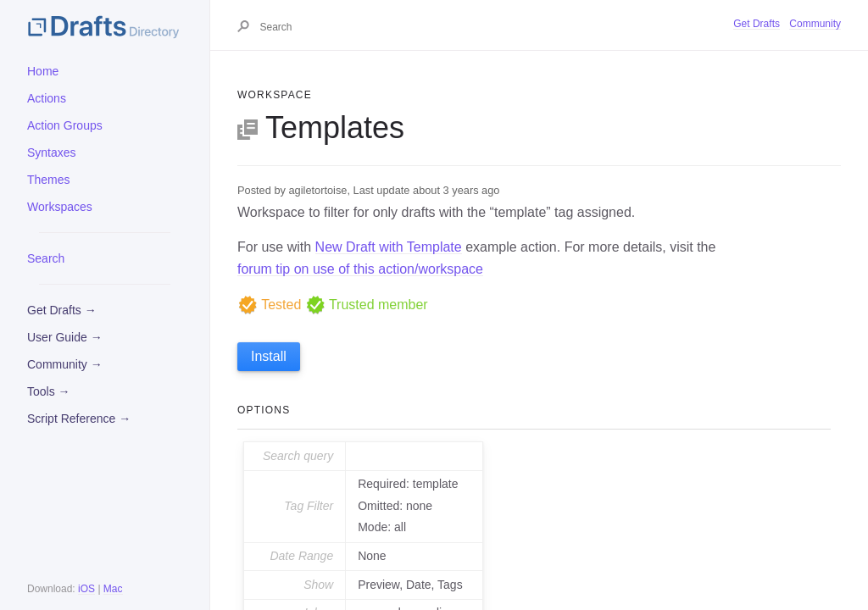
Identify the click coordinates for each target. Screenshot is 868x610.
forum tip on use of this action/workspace (360, 269)
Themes (49, 180)
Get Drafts (757, 24)
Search (46, 258)
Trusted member (367, 305)
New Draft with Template (389, 247)
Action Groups (65, 125)
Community (815, 24)
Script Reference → (79, 419)
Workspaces (60, 207)
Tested (269, 305)
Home (43, 71)
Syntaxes (52, 152)
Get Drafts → (62, 310)
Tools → (49, 391)
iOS (86, 589)
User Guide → (65, 337)
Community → (65, 364)
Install (269, 356)
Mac (113, 589)
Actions (47, 98)
